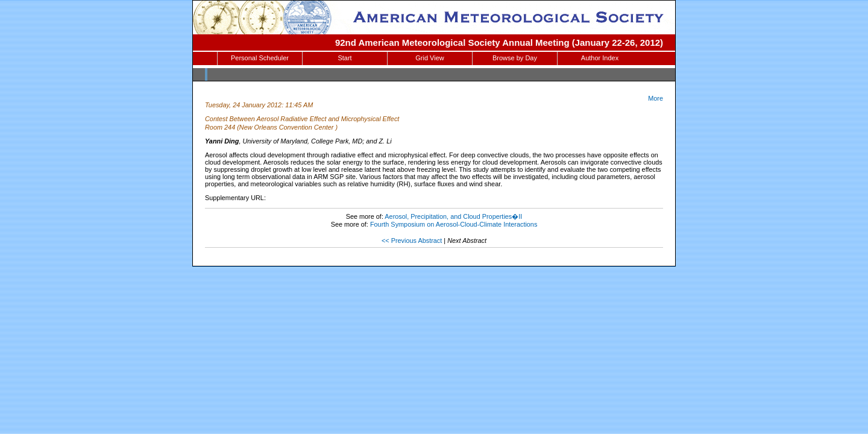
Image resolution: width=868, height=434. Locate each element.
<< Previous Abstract (412, 241)
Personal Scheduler (260, 58)
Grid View (429, 58)
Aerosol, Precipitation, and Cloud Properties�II (453, 216)
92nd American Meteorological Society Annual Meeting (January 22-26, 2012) (499, 42)
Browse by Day (515, 58)
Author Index (600, 58)
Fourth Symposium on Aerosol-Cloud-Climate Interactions (454, 224)
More (656, 98)
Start (344, 58)
